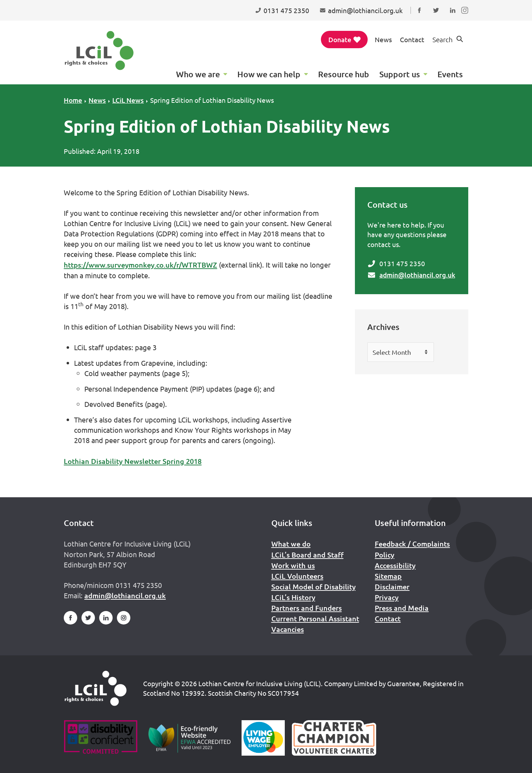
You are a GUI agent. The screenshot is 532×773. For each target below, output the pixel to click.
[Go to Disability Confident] (100, 738)
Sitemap (388, 576)
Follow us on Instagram (466, 17)
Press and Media (402, 608)
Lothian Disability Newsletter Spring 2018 (133, 461)
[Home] (96, 688)
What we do (291, 544)
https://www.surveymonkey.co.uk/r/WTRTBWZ (140, 265)
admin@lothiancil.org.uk (417, 275)
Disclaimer (392, 587)
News (383, 39)
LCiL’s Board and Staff (307, 555)
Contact (412, 39)
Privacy (387, 597)
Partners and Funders (307, 608)
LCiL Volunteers (297, 576)
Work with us (293, 565)
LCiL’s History (293, 597)
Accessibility (395, 565)
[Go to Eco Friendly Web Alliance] (190, 738)
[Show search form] (448, 40)
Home (73, 100)
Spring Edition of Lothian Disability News (212, 100)
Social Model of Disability (313, 587)
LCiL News (128, 100)
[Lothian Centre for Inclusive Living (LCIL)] (99, 51)
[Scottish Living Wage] (263, 738)
